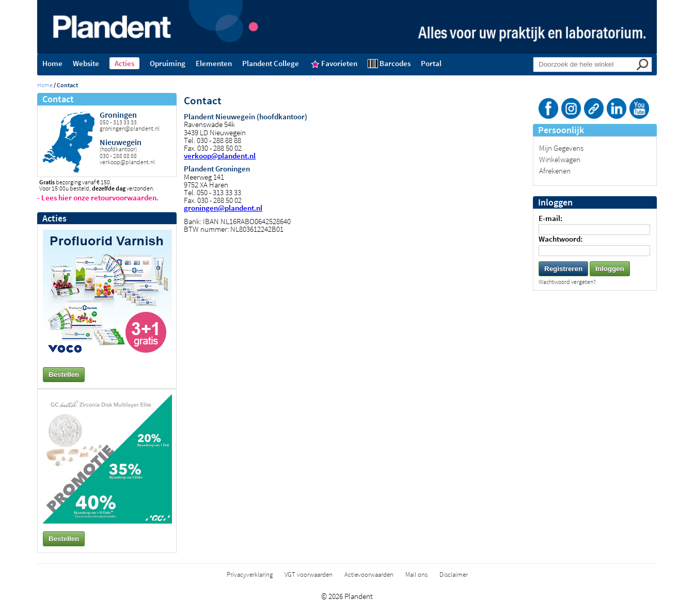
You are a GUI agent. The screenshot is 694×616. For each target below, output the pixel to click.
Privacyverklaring (250, 574)
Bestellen (64, 375)
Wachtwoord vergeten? (567, 282)
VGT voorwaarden (309, 574)
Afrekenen (555, 171)
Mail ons (416, 574)
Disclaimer (454, 574)
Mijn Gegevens (561, 148)
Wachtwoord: (561, 239)
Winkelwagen (560, 159)
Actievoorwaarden (369, 574)
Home (45, 85)
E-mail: (550, 218)
